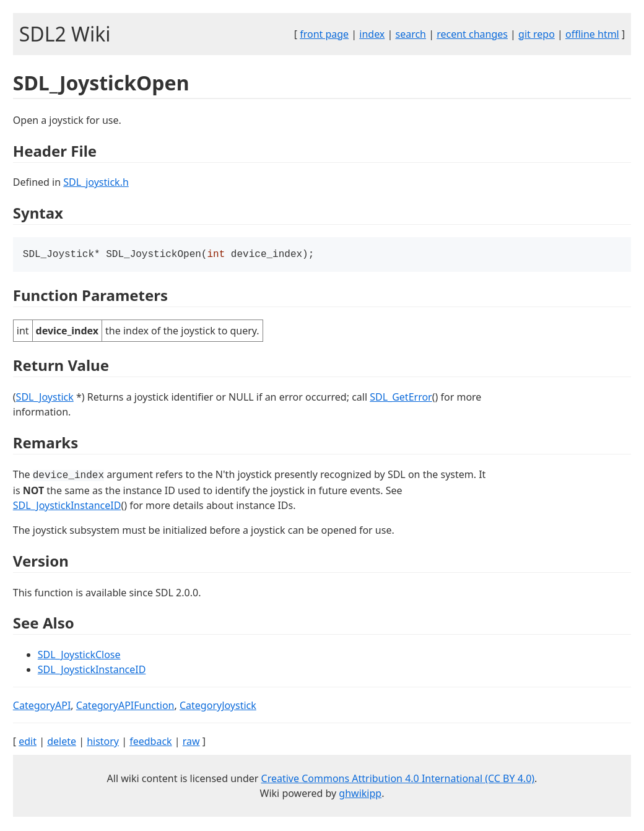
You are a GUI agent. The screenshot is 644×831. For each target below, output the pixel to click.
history (103, 742)
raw (191, 742)
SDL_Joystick (45, 398)
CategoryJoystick (218, 707)
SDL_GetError (401, 398)
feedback (150, 742)
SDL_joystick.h (96, 182)
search (411, 34)
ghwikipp (360, 794)
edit (28, 742)
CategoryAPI (42, 707)
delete (62, 742)
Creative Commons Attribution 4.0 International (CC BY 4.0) (398, 780)
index (372, 34)
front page (324, 34)
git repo (537, 34)
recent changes (472, 34)
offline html (592, 34)
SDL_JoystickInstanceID (67, 507)
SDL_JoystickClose (79, 656)
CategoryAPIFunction (125, 707)
